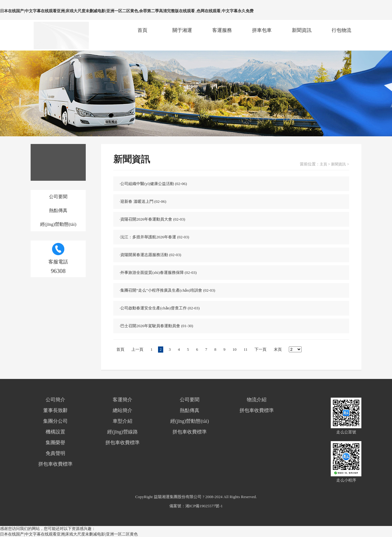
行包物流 (341, 30)
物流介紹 (257, 400)
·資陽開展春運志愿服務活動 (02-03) (150, 255)
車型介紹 (123, 421)
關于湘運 (182, 30)
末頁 (278, 349)
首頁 (142, 30)
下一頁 (260, 349)
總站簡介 (123, 410)
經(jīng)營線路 (123, 432)
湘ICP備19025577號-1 (204, 506)
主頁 (323, 164)
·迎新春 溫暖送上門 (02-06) (143, 201)
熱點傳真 (58, 210)
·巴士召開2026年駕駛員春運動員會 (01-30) (156, 326)
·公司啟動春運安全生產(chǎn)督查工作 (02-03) (160, 308)
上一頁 (137, 349)
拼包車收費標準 (55, 464)
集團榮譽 (55, 442)
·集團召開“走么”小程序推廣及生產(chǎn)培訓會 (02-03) (167, 290)
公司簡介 (55, 400)
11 (246, 349)
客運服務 (222, 30)
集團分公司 (55, 421)
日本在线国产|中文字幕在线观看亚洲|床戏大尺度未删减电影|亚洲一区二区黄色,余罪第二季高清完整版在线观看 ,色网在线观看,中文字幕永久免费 (127, 11)
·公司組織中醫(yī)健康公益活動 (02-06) (153, 184)
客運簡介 (123, 400)
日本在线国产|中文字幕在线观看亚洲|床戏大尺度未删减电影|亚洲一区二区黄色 (69, 534)
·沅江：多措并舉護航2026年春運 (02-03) (154, 237)
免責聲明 (55, 453)
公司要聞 (58, 197)
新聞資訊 (302, 30)
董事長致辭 (55, 410)
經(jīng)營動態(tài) (58, 224)
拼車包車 (262, 30)
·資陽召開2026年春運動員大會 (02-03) (152, 219)
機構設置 (55, 432)
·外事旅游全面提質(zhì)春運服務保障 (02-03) (158, 272)
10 (234, 349)
